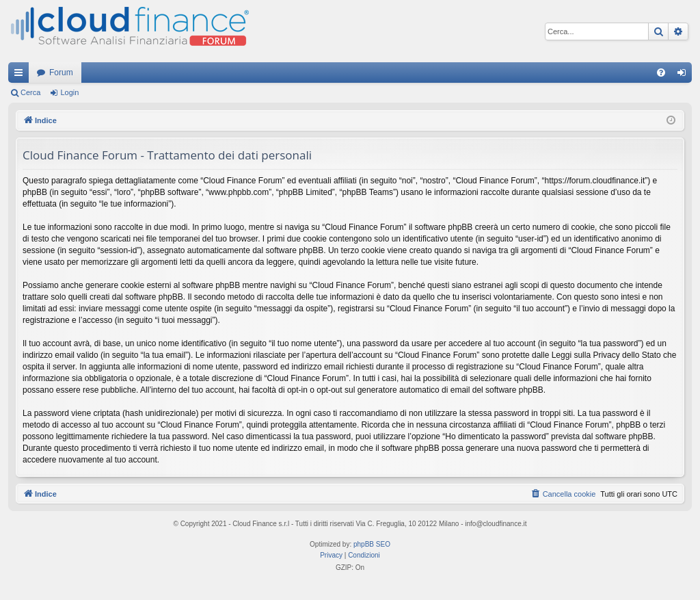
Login (69, 92)
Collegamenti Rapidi (21, 75)
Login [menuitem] (685, 75)
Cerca (30, 92)
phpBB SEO (372, 544)
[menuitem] (661, 73)
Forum (61, 73)
